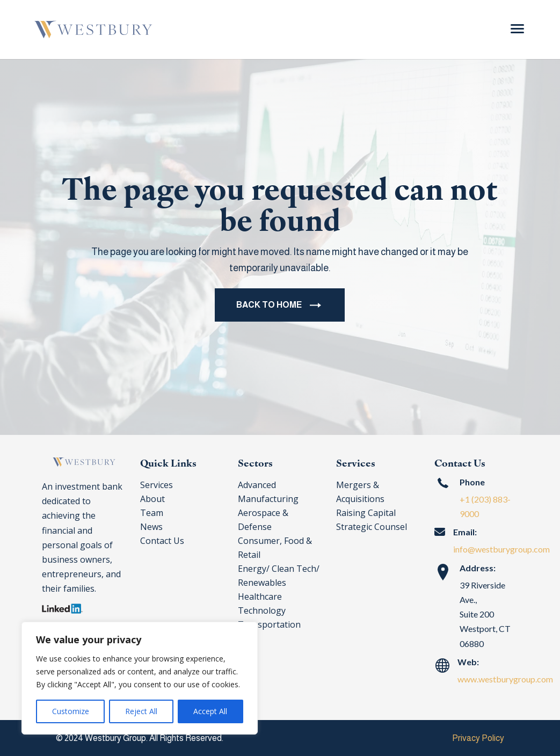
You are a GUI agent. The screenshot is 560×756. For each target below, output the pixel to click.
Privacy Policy (478, 738)
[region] (140, 678)
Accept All (210, 711)
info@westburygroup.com (501, 549)
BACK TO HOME (269, 307)
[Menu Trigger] (517, 28)
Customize (71, 711)
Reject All (141, 711)
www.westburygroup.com (505, 679)
